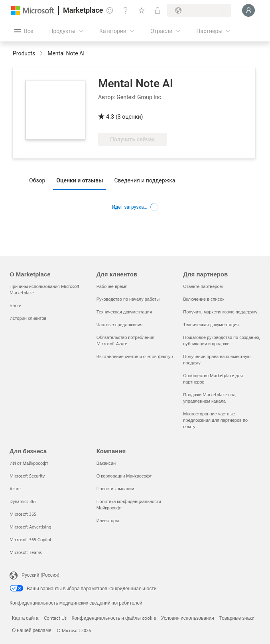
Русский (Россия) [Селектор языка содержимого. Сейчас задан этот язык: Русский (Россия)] (40, 575)
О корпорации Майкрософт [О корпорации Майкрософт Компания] (124, 476)
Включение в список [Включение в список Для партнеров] (204, 299)
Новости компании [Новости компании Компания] (115, 488)
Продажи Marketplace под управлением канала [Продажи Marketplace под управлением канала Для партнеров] (209, 398)
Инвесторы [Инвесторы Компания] (108, 520)
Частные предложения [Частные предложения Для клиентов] (120, 324)
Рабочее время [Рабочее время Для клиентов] (112, 286)
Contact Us (55, 618)
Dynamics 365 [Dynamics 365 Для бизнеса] (23, 501)
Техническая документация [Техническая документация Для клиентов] (124, 312)
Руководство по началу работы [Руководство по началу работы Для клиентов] (128, 299)
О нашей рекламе (32, 630)
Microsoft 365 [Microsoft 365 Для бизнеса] (23, 514)
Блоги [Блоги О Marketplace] (16, 305)
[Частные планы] (158, 10)
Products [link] (24, 53)
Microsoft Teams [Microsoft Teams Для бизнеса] (26, 552)
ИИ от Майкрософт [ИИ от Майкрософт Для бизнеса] (29, 463)
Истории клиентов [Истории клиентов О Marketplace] (28, 318)
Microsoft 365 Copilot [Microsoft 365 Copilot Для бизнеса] (31, 539)
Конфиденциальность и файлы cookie (114, 618)
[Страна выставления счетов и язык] (199, 10)
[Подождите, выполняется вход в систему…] (248, 10)
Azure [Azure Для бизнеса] (15, 488)
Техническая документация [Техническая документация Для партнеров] (211, 324)
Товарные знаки (237, 618)
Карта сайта (25, 618)
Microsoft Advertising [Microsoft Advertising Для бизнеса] (30, 527)
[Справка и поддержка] (126, 10)
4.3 (110, 117)
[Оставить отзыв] (110, 10)
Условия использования (188, 618)
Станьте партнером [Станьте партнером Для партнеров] (203, 286)
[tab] (39, 180)
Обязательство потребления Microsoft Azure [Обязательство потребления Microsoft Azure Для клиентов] (125, 340)
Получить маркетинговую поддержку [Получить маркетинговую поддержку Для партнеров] (220, 312)
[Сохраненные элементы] (142, 10)
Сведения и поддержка (145, 180)
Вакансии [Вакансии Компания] (106, 463)
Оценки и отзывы (80, 180)
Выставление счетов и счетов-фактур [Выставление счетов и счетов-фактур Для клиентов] (135, 356)
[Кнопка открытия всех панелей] (24, 31)
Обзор (37, 180)
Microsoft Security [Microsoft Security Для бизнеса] (27, 476)
